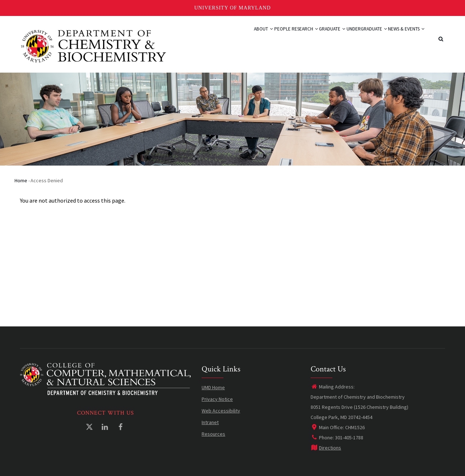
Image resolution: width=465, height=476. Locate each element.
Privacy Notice (217, 399)
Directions (326, 448)
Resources (213, 434)
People (248, 37)
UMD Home (213, 387)
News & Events (402, 37)
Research (278, 37)
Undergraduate (355, 37)
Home (21, 180)
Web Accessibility (221, 411)
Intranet (210, 422)
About (223, 37)
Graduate (313, 37)
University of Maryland (233, 8)
